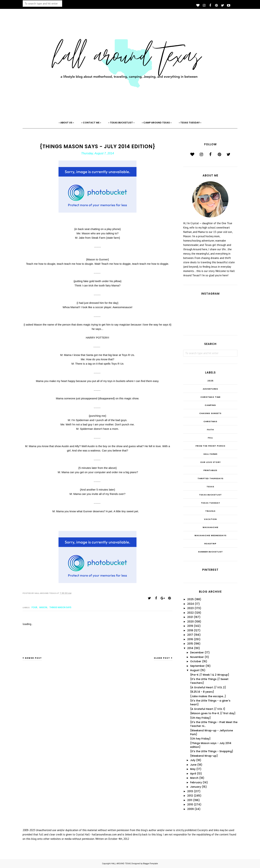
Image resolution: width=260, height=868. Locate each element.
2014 (190, 648)
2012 (190, 796)
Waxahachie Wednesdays (210, 535)
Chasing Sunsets (210, 413)
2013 (190, 791)
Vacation (210, 519)
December (197, 652)
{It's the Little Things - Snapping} (212, 751)
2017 (190, 635)
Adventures (210, 389)
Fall (210, 438)
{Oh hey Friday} (200, 739)
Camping (210, 405)
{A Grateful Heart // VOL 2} (208, 687)
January (196, 787)
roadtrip (210, 544)
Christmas (210, 421)
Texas (210, 487)
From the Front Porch (210, 446)
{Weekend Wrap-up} (204, 756)
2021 (190, 617)
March (194, 778)
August (195, 670)
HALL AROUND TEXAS (121, 863)
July (193, 760)
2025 (210, 381)
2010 (190, 804)
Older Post (162, 658)
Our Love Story (210, 462)
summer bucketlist (210, 552)
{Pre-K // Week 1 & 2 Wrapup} (210, 675)
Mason (43, 607)
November (197, 657)
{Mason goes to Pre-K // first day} (213, 713)
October (196, 661)
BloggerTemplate (150, 863)
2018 (190, 630)
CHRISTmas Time (210, 397)
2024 (191, 604)
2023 (190, 608)
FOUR (34, 607)
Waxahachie (210, 527)
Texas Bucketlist (210, 495)
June (193, 765)
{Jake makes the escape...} (208, 696)
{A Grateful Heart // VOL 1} (208, 709)
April (193, 774)
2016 (190, 639)
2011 (190, 800)
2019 (190, 626)
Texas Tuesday (210, 503)
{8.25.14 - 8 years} (202, 692)
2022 (190, 613)
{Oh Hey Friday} (200, 718)
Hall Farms (210, 454)
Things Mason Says (60, 607)
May (193, 769)
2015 (190, 644)
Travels (210, 511)
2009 (190, 809)
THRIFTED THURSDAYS (210, 478)
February (196, 782)
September (197, 666)
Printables (210, 470)
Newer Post (33, 658)
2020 (190, 622)
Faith (210, 430)
